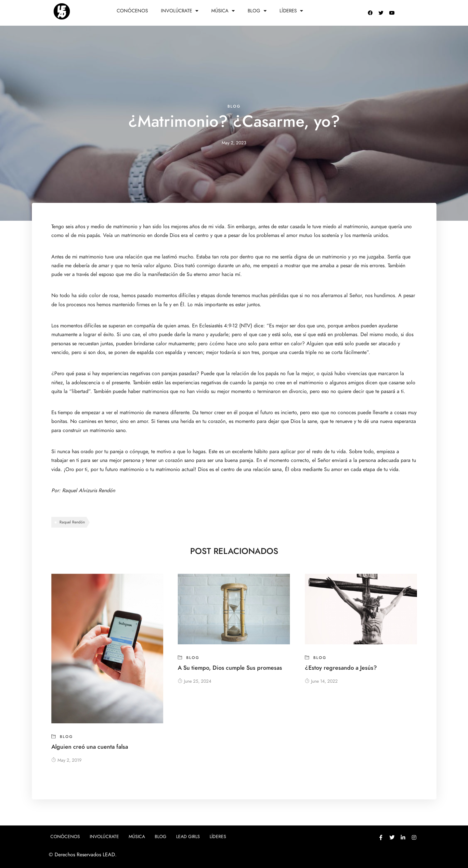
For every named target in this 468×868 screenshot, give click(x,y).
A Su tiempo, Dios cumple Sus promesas (230, 668)
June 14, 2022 (321, 681)
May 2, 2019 (66, 760)
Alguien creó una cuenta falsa (90, 747)
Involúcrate (180, 11)
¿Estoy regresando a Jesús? (341, 668)
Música (223, 11)
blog (234, 106)
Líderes (291, 11)
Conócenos (132, 11)
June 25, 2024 (195, 681)
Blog (257, 11)
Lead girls (188, 837)
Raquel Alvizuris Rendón (89, 491)
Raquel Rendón (72, 522)
